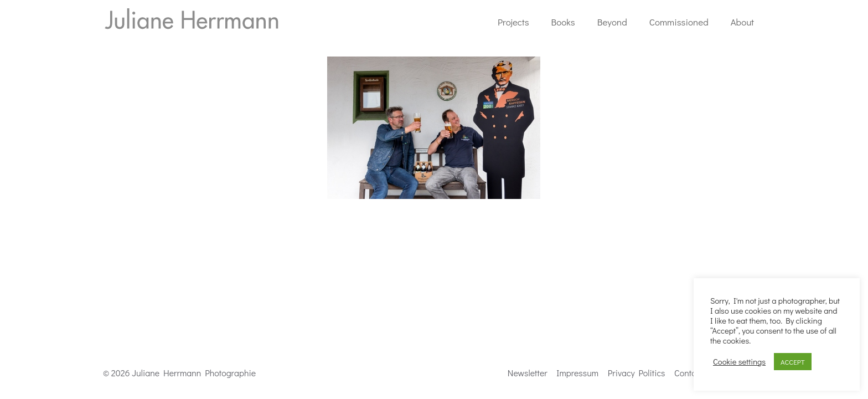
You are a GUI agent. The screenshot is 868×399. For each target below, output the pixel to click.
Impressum (577, 373)
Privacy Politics (637, 373)
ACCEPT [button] (793, 362)
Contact (689, 373)
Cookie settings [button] (739, 362)
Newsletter (528, 373)
